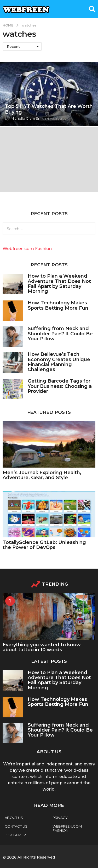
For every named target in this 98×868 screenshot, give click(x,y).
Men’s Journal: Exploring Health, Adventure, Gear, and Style (42, 475)
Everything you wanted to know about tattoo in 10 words (42, 647)
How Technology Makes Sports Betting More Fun (59, 305)
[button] (92, 9)
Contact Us (16, 826)
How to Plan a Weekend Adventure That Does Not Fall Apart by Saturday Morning (59, 284)
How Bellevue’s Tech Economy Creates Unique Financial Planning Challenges (59, 362)
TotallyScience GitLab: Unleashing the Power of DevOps (44, 545)
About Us (14, 818)
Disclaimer (15, 835)
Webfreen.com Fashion (27, 249)
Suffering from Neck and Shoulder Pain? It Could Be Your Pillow (60, 334)
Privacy (60, 818)
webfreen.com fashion (67, 828)
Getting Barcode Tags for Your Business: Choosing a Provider (60, 386)
